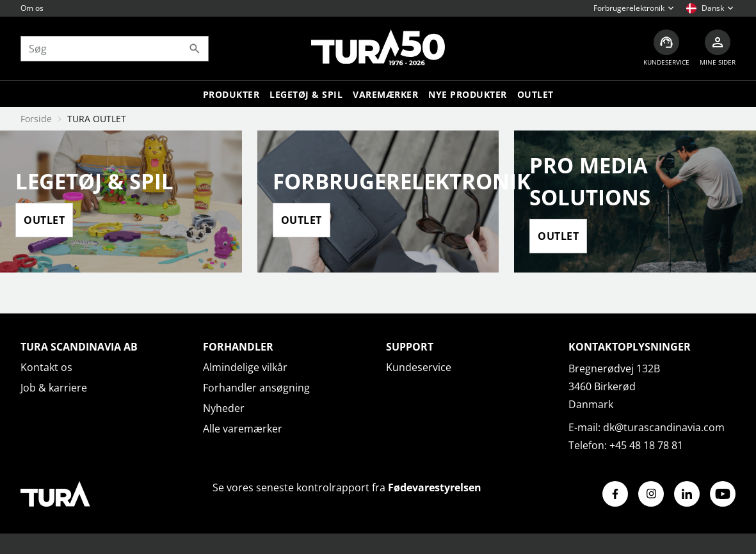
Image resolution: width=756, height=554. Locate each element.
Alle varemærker (243, 429)
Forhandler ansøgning (256, 388)
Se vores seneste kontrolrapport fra (347, 487)
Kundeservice (419, 367)
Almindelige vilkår (245, 367)
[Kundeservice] (666, 48)
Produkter (231, 94)
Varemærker (385, 94)
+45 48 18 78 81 (646, 445)
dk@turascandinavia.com (664, 427)
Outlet (535, 94)
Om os (32, 8)
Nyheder (224, 408)
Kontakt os (46, 367)
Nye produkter (468, 94)
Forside (36, 119)
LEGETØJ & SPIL (306, 94)
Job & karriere (54, 388)
